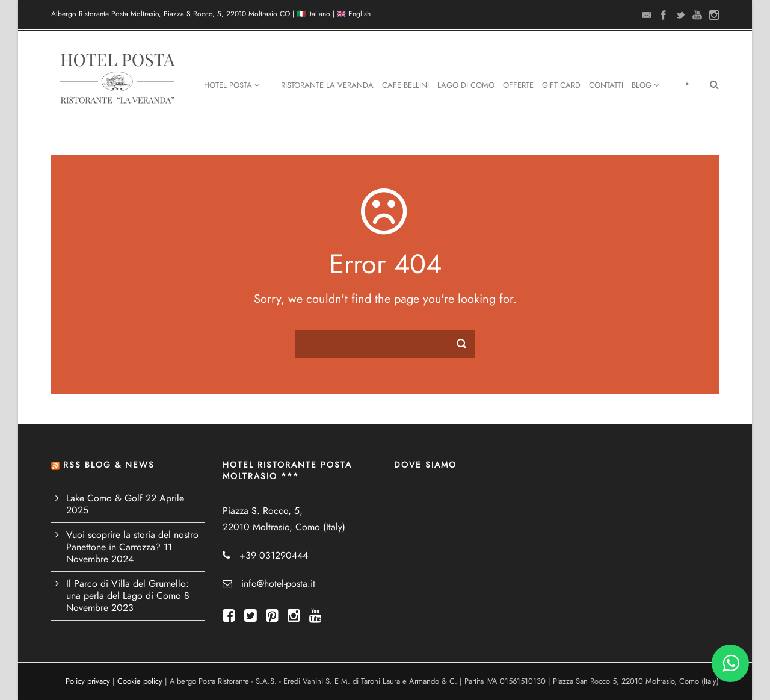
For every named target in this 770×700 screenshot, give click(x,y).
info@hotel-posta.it (278, 584)
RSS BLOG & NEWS (109, 465)
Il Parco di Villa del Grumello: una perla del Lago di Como (128, 590)
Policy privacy (88, 681)
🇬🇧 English (354, 14)
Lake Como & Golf (104, 498)
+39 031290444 (274, 556)
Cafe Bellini (405, 85)
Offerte (518, 85)
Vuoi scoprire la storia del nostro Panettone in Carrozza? (132, 541)
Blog (645, 85)
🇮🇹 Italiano (313, 14)
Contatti (606, 85)
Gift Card (561, 85)
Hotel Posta (232, 85)
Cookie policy (140, 681)
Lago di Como (466, 85)
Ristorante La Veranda (327, 85)
